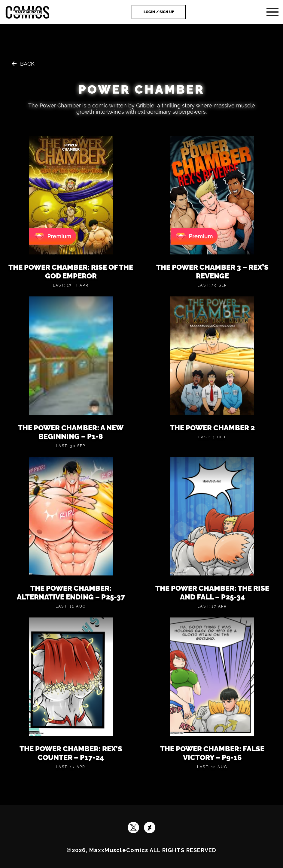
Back (27, 64)
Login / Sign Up (159, 12)
